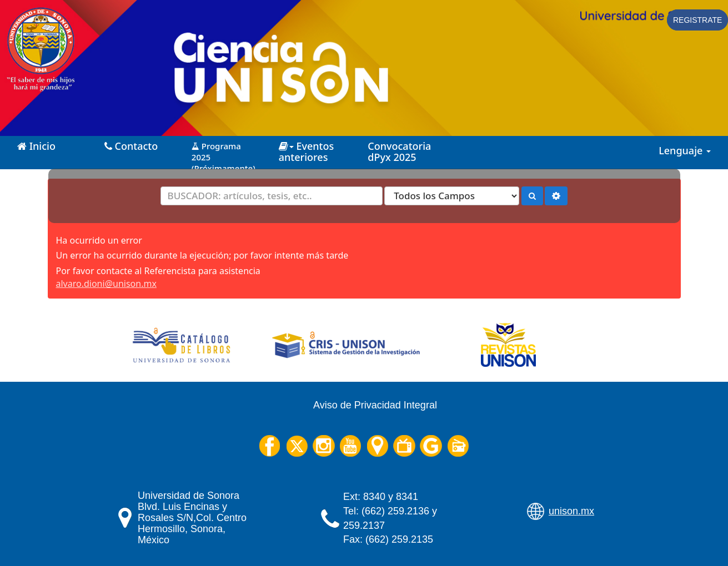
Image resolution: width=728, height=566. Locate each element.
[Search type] (452, 196)
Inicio (36, 146)
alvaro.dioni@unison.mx (106, 284)
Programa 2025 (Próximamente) (224, 153)
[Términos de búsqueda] (272, 196)
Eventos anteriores (306, 151)
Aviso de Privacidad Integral (375, 405)
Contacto (131, 146)
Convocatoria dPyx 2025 (399, 151)
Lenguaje (685, 150)
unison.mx (571, 511)
